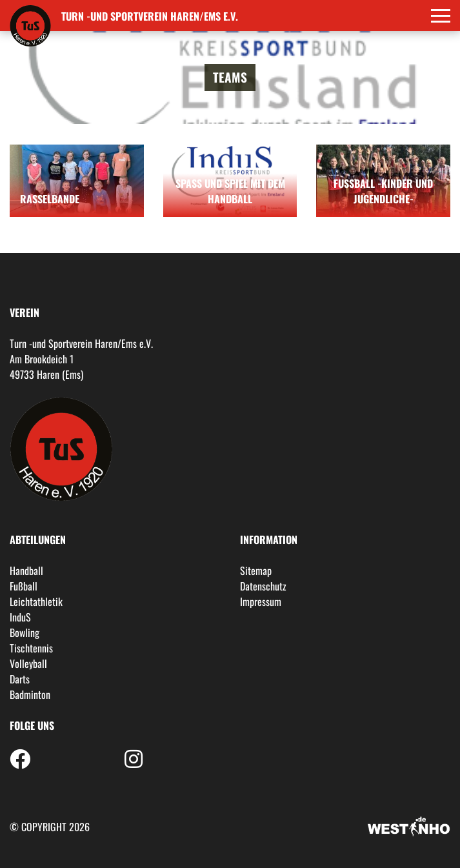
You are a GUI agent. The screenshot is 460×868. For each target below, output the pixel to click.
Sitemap (256, 570)
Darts (20, 679)
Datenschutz (263, 586)
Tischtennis (31, 648)
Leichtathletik (36, 601)
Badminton (30, 694)
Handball (26, 570)
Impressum (261, 601)
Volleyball (28, 663)
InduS (20, 617)
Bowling (25, 632)
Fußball (24, 586)
